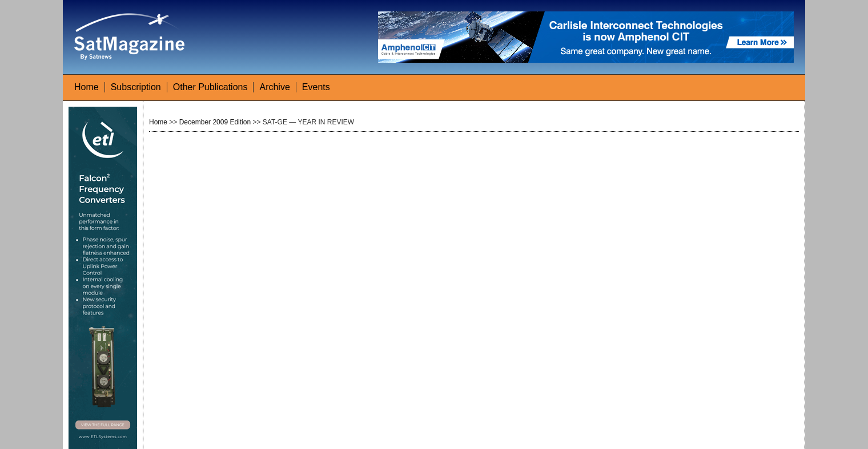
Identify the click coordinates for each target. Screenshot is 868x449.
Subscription (136, 87)
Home (87, 87)
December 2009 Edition (215, 122)
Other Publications (210, 87)
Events (316, 87)
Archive (274, 87)
